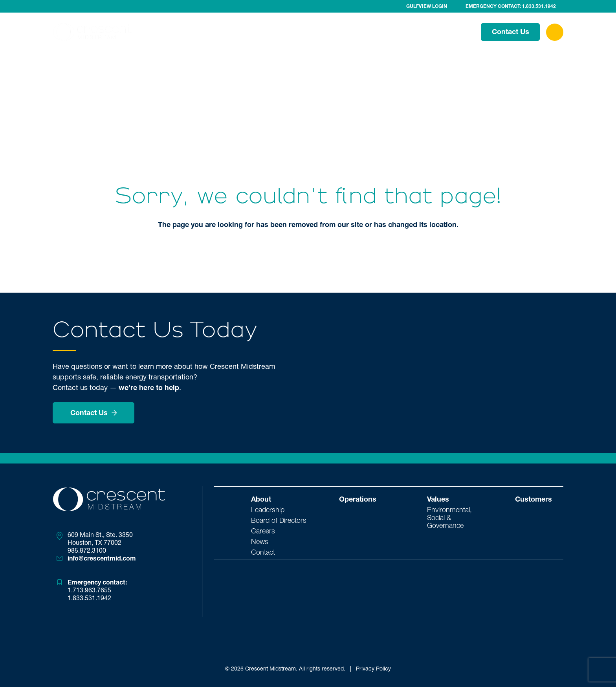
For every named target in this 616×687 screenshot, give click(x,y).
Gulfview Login (427, 6)
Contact (263, 552)
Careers (263, 531)
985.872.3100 (87, 550)
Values (405, 31)
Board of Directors (279, 520)
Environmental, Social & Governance (449, 517)
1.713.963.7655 (89, 590)
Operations (360, 31)
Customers (449, 31)
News (260, 541)
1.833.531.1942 (89, 598)
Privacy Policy (373, 669)
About (316, 31)
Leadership (268, 509)
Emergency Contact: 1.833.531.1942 (511, 6)
